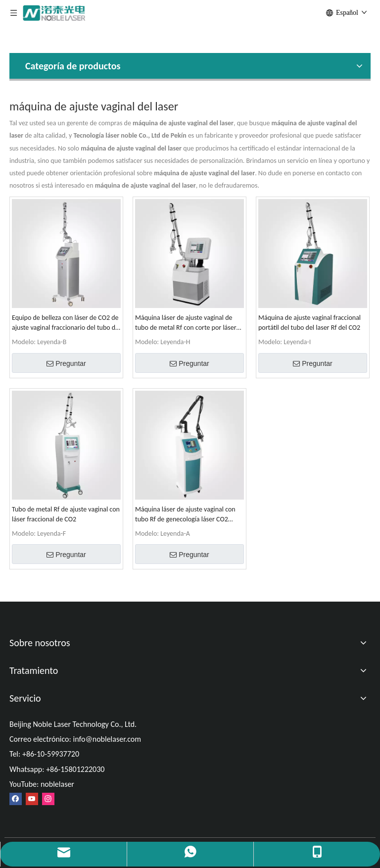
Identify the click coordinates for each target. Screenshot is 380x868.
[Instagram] (48, 799)
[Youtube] (32, 799)
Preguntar (66, 363)
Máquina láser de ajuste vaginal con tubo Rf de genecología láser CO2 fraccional (185, 515)
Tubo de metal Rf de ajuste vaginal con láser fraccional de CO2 (66, 514)
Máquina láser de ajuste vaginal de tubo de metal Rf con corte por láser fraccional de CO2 (186, 323)
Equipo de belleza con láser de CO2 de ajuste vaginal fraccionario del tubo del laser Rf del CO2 (66, 323)
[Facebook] (16, 799)
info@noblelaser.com (107, 739)
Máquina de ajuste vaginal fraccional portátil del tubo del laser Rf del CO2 (309, 323)
